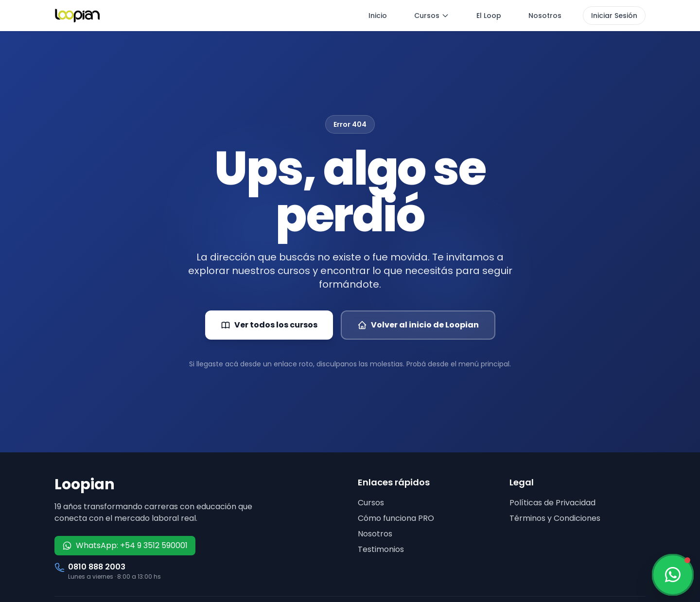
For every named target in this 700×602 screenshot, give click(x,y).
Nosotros (545, 16)
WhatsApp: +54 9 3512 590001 (125, 545)
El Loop (489, 16)
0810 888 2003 (97, 567)
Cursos (432, 16)
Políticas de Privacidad (552, 503)
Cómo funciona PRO (396, 518)
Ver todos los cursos (269, 325)
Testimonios (381, 549)
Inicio (378, 16)
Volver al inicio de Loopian (418, 325)
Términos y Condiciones (555, 518)
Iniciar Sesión (614, 16)
